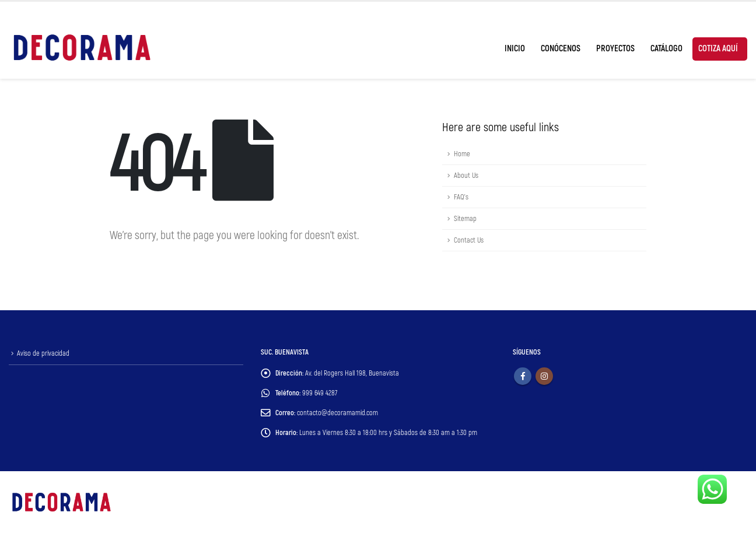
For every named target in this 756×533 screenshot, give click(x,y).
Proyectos (615, 49)
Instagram (544, 376)
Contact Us (469, 240)
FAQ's (461, 197)
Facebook (523, 376)
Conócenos (561, 49)
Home (462, 154)
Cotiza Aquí (718, 49)
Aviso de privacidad (43, 353)
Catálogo (666, 49)
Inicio (515, 49)
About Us (466, 176)
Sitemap (465, 219)
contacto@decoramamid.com (337, 413)
